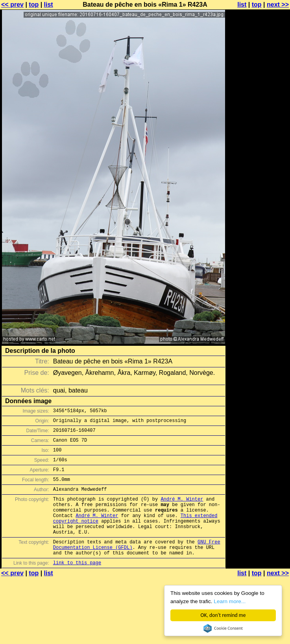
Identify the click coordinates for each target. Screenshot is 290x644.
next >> (278, 5)
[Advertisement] (258, 101)
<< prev (12, 5)
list (49, 5)
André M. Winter (182, 511)
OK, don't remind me (223, 615)
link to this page (77, 586)
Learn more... (230, 601)
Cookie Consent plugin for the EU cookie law (223, 628)
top (34, 5)
